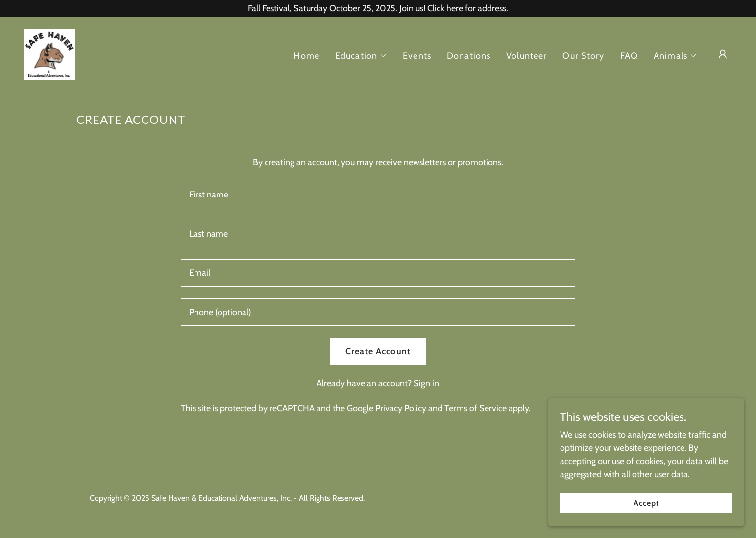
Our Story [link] (583, 56)
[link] (49, 53)
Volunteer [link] (526, 56)
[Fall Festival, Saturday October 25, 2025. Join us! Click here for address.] (378, 9)
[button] (361, 56)
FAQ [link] (629, 56)
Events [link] (417, 56)
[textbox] (378, 195)
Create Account (378, 351)
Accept (646, 510)
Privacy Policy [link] (401, 408)
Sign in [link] (426, 383)
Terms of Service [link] (476, 408)
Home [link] (306, 56)
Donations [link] (469, 56)
